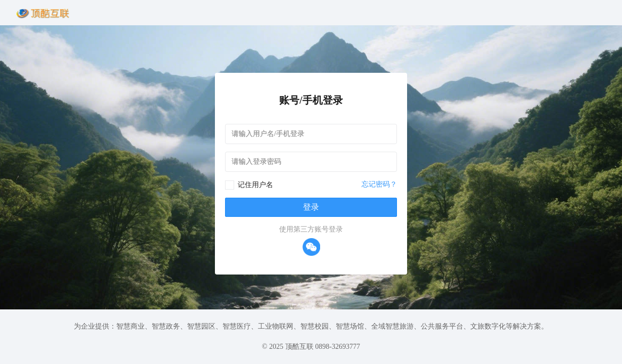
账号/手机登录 (311, 100)
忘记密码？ (379, 184)
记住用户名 (255, 185)
